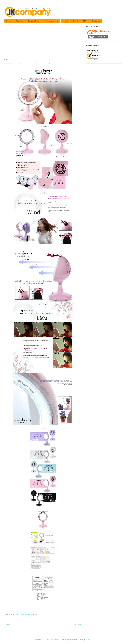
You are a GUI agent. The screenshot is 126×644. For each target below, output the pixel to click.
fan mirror (12, 615)
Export (75, 21)
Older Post (77, 625)
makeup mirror (32, 615)
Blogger (88, 640)
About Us (19, 21)
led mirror (24, 615)
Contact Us (96, 21)
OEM (85, 21)
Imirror (18, 615)
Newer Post (9, 625)
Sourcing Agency (52, 21)
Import (65, 21)
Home (9, 21)
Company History (34, 21)
